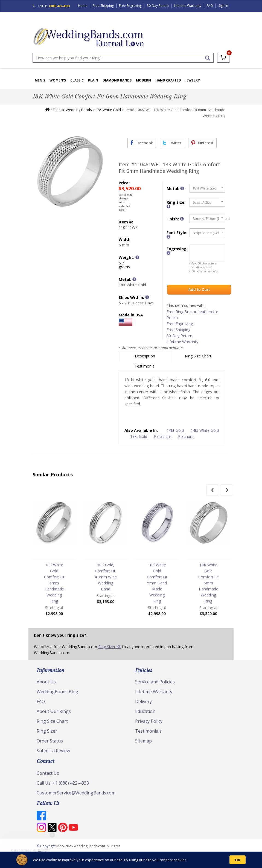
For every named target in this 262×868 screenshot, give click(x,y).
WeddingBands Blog (57, 692)
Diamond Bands (117, 80)
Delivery (143, 701)
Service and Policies (155, 682)
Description (145, 356)
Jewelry (193, 80)
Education (145, 711)
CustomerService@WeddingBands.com (76, 793)
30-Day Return (158, 6)
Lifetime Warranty (188, 6)
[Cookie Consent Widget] (131, 860)
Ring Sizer (47, 731)
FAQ (210, 6)
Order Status (50, 741)
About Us (46, 682)
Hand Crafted (168, 80)
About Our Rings (54, 711)
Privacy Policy (149, 721)
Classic (77, 80)
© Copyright (46, 846)
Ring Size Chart (199, 356)
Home (83, 6)
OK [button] (238, 860)
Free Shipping (103, 6)
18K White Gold (108, 110)
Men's (40, 80)
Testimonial (145, 366)
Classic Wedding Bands (73, 110)
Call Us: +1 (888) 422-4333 (63, 783)
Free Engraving (130, 6)
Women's (58, 80)
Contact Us (48, 773)
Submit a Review (53, 751)
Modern (143, 80)
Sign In (223, 6)
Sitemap (143, 741)
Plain (93, 80)
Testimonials (148, 731)
